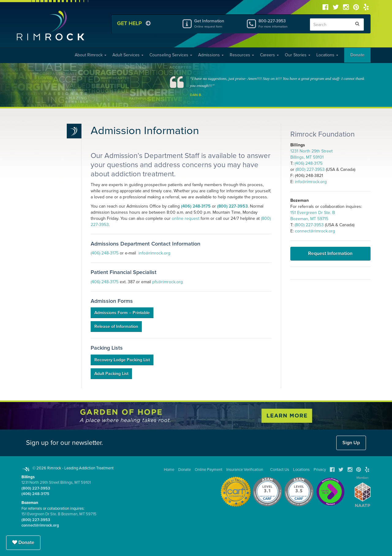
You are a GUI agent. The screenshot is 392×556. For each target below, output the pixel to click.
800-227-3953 (280, 23)
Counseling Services (171, 55)
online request (186, 218)
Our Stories (298, 55)
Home (169, 470)
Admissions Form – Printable (122, 313)
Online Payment (209, 470)
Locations (327, 55)
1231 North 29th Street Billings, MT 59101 (56, 483)
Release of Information (116, 327)
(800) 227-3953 (232, 206)
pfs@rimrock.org (168, 282)
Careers (269, 55)
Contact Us (280, 470)
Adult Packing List (111, 374)
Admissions (211, 55)
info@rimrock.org (154, 253)
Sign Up (351, 443)
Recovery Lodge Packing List (122, 360)
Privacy (320, 470)
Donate (357, 55)
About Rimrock (90, 55)
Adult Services (128, 55)
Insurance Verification (245, 470)
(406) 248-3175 (196, 206)
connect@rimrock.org (315, 231)
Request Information (330, 254)
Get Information (215, 23)
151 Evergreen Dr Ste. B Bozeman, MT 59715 (59, 514)
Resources (242, 55)
